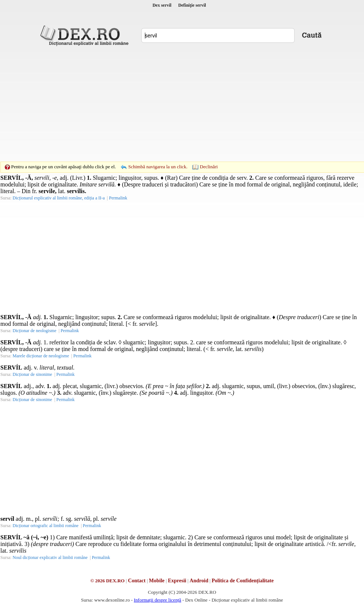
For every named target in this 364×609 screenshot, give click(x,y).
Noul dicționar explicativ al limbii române (50, 557)
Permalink (118, 198)
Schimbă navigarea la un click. (158, 167)
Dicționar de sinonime (32, 374)
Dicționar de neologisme (34, 331)
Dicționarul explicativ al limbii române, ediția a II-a (59, 198)
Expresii (177, 581)
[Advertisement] (171, 104)
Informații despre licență (158, 600)
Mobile (157, 581)
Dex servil (162, 5)
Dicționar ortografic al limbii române (46, 526)
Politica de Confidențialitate (243, 581)
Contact (137, 581)
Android (199, 581)
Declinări (209, 167)
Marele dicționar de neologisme (41, 356)
